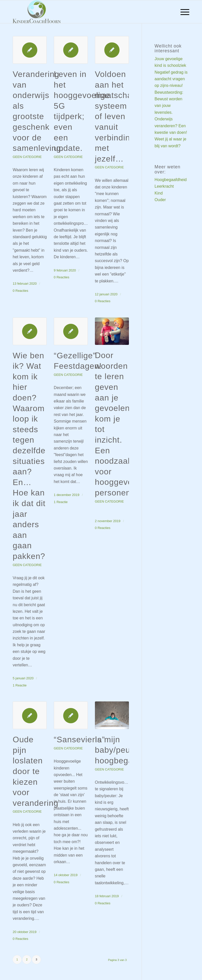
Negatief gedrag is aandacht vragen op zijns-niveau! (171, 79)
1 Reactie (20, 685)
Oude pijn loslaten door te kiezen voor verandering (36, 771)
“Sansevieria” (79, 740)
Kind (159, 193)
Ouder (160, 200)
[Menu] (182, 12)
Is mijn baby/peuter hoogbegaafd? (122, 750)
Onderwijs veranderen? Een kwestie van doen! (171, 126)
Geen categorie (27, 157)
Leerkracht (164, 186)
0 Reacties (20, 291)
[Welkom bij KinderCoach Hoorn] (37, 12)
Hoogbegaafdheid (171, 180)
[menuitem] (182, 12)
